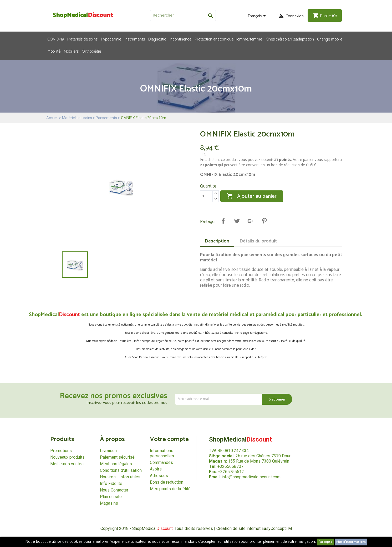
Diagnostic (157, 39)
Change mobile (330, 39)
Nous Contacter (114, 490)
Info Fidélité (111, 483)
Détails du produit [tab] (258, 241)
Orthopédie (91, 51)
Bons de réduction (167, 482)
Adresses (159, 476)
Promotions (61, 451)
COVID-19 (56, 39)
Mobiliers (71, 51)
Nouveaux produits (67, 457)
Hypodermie (111, 39)
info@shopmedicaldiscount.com (251, 477)
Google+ (251, 221)
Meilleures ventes (67, 464)
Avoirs (156, 469)
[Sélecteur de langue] (258, 16)
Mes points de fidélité (170, 489)
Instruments (135, 39)
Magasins (109, 503)
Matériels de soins (82, 39)
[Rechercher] (183, 16)
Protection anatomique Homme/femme (228, 39)
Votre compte (169, 439)
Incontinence (180, 39)
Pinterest (264, 221)
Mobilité (54, 51)
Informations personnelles (162, 453)
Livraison (108, 451)
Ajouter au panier (252, 196)
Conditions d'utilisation (121, 470)
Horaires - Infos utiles (120, 477)
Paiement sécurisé (117, 457)
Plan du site (111, 497)
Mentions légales (116, 464)
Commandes (161, 462)
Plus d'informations (351, 542)
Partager (223, 221)
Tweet (237, 221)
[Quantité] (206, 196)
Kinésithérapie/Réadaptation (290, 39)
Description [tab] (217, 241)
